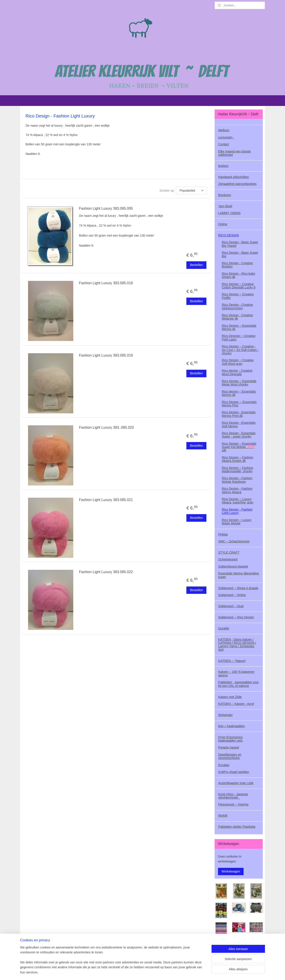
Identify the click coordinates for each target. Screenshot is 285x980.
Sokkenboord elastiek (233, 566)
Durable (224, 628)
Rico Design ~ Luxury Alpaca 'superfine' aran (238, 501)
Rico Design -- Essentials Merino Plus (239, 404)
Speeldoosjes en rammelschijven (230, 756)
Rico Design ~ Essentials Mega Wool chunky (239, 383)
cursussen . (226, 137)
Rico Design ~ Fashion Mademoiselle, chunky (237, 470)
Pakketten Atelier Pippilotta (237, 827)
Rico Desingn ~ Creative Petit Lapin (239, 338)
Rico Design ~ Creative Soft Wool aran (238, 362)
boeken (223, 166)
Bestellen (196, 265)
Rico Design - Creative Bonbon (237, 265)
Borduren (225, 195)
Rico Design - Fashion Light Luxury (237, 511)
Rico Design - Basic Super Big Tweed (240, 244)
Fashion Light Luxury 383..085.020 (106, 427)
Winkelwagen (231, 871)
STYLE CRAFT (229, 552)
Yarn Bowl (225, 206)
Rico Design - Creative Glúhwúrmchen (237, 306)
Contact (224, 144)
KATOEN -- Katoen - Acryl (236, 704)
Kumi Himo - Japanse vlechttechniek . (233, 796)
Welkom (224, 130)
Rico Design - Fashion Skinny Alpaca (237, 490)
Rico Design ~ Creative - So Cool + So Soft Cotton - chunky (240, 350)
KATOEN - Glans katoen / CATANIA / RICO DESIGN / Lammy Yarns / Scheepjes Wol (237, 645)
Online (223, 224)
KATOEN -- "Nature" (232, 661)
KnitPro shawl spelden (234, 772)
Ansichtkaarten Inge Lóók (236, 783)
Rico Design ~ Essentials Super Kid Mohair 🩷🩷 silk (239, 447)
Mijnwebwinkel (192, 972)
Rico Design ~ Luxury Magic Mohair (237, 522)
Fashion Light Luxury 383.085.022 (106, 572)
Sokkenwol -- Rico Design (236, 617)
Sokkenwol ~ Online (232, 595)
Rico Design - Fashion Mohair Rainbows (237, 480)
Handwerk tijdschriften (234, 177)
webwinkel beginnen (158, 972)
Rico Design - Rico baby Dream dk (238, 275)
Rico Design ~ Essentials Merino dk (239, 327)
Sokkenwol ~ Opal (231, 606)
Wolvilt (223, 816)
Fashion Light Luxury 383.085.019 (106, 355)
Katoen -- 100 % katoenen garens (236, 673)
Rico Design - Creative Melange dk (237, 317)
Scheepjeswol (228, 559)
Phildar (223, 534)
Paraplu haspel (229, 747)
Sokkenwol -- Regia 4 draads (238, 588)
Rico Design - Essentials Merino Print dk (239, 414)
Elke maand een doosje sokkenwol (234, 153)
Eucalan (224, 765)
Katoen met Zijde (230, 697)
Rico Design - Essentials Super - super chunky (239, 435)
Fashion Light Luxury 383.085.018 (106, 283)
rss (143, 972)
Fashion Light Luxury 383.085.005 (106, 208)
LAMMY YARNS (229, 213)
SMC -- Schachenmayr (234, 541)
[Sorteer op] (191, 191)
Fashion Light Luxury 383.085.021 (106, 500)
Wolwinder (225, 715)
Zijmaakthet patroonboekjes (237, 184)
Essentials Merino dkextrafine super (239, 575)
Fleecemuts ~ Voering (233, 804)
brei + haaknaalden (232, 726)
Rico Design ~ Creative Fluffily (238, 296)
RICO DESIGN (229, 235)
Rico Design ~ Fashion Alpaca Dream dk (237, 459)
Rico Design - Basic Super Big (240, 254)
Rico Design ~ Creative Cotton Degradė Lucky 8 (239, 286)
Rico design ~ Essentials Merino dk (239, 393)
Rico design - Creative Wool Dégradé (237, 372)
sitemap (135, 972)
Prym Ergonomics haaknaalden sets (230, 739)
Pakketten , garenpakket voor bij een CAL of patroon (238, 684)
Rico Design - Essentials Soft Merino (239, 424)
